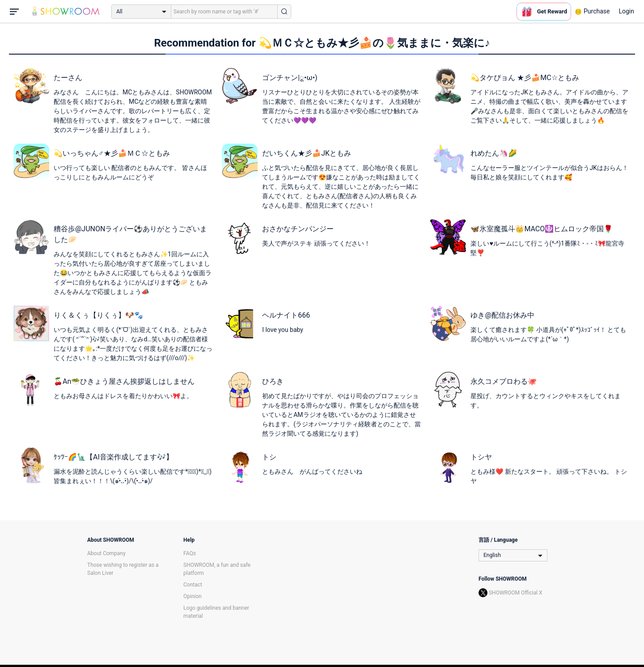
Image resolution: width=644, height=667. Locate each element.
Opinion (193, 596)
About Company (106, 553)
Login (626, 11)
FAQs (190, 553)
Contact (193, 585)
